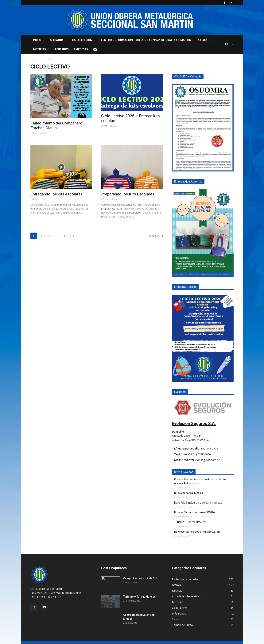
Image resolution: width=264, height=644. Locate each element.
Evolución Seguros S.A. (194, 424)
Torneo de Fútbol (183, 625)
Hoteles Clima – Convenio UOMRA (195, 512)
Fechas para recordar (185, 579)
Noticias (41, 49)
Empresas (81, 49)
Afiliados (58, 40)
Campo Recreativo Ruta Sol (140, 578)
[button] (228, 45)
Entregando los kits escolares (56, 194)
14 (65, 236)
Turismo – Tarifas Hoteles (190, 522)
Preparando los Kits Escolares (128, 194)
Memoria (178, 602)
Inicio (39, 40)
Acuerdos (62, 49)
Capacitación (84, 40)
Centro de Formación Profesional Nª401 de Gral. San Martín (146, 40)
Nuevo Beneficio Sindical (189, 493)
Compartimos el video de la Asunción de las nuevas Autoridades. (200, 481)
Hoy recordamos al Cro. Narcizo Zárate (197, 532)
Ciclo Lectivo (180, 608)
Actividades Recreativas (186, 596)
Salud (204, 40)
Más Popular (180, 613)
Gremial (177, 585)
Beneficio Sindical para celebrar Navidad (198, 503)
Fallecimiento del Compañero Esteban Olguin (56, 126)
